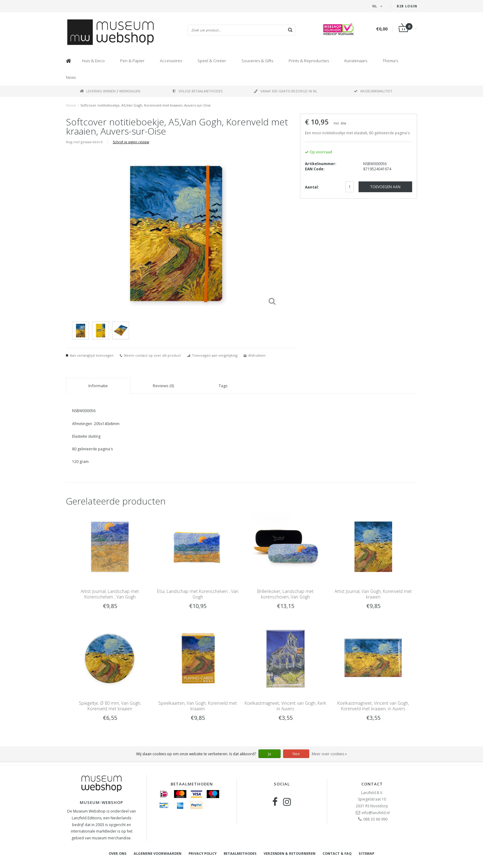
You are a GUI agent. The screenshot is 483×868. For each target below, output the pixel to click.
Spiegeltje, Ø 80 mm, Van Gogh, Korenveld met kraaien (110, 706)
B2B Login (407, 6)
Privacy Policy (203, 853)
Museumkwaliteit (373, 91)
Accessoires (171, 61)
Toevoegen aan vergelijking (215, 355)
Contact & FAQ (337, 853)
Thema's (390, 61)
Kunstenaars (356, 61)
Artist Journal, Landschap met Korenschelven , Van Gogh (110, 594)
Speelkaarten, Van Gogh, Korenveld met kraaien (198, 706)
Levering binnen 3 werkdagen (110, 91)
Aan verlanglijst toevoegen (92, 355)
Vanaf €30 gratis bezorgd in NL (286, 91)
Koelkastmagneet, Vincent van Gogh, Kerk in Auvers (285, 706)
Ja (270, 754)
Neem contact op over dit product (152, 355)
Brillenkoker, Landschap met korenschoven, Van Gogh (285, 594)
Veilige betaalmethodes (198, 91)
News (71, 77)
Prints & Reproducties (309, 61)
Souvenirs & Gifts (257, 61)
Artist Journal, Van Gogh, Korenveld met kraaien (373, 594)
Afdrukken (257, 355)
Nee (296, 754)
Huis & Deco (93, 61)
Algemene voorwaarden (158, 853)
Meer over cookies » (329, 754)
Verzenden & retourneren (290, 853)
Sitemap (366, 853)
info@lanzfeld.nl (376, 813)
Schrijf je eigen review (131, 142)
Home (71, 105)
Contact (372, 784)
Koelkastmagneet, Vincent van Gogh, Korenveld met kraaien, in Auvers (373, 706)
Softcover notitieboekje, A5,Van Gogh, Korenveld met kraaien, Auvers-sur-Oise (146, 105)
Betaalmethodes (240, 853)
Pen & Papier (132, 61)
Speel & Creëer (212, 61)
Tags (223, 386)
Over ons (118, 853)
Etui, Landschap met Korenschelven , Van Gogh (198, 594)
